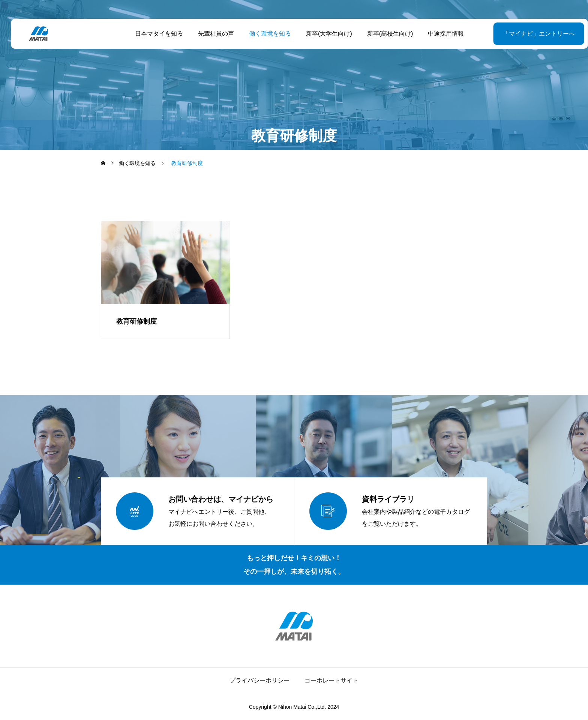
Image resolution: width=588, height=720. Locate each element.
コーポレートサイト (331, 680)
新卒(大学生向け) (323, 34)
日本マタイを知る (153, 34)
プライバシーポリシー (259, 680)
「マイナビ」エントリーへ (520, 34)
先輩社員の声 (210, 34)
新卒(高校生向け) (385, 34)
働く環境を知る (264, 34)
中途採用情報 (441, 34)
